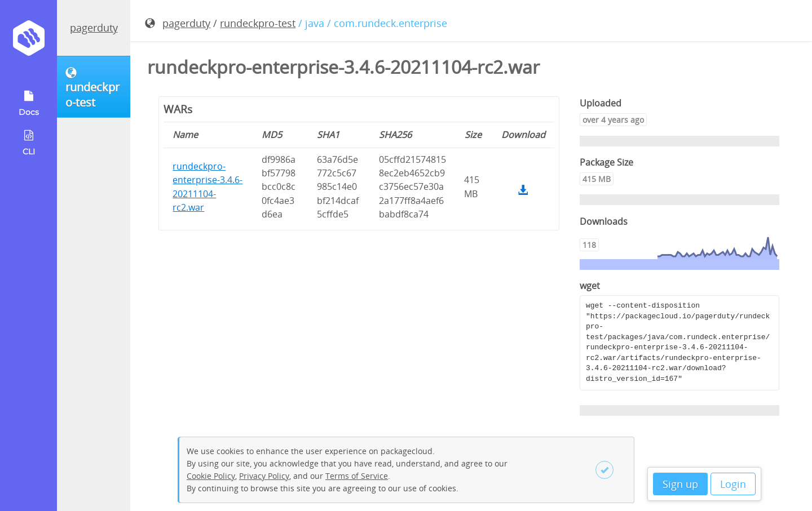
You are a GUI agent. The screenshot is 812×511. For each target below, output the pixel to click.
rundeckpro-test (258, 23)
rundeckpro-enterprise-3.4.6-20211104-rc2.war (208, 187)
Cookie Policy (211, 476)
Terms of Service (357, 476)
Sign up (680, 484)
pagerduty (94, 28)
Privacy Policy (264, 476)
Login (733, 484)
